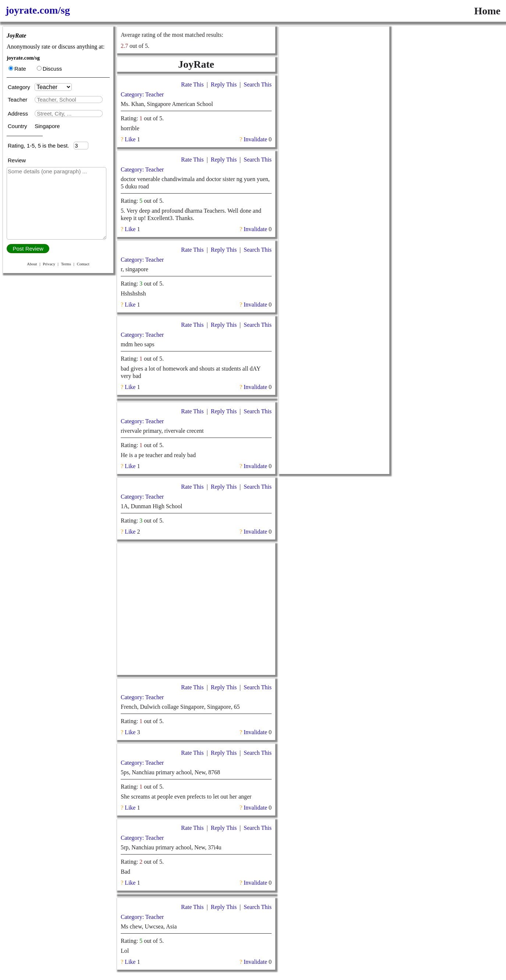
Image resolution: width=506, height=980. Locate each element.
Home (487, 11)
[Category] (53, 87)
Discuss (49, 69)
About (32, 264)
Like (130, 139)
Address (19, 114)
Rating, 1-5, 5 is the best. (41, 146)
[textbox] (69, 100)
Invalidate (255, 139)
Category (20, 87)
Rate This (192, 84)
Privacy (49, 264)
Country (18, 126)
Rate (17, 69)
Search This (258, 84)
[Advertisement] (196, 609)
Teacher (18, 100)
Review (17, 160)
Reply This (224, 84)
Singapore (47, 126)
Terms (66, 264)
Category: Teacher (142, 94)
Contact (83, 264)
